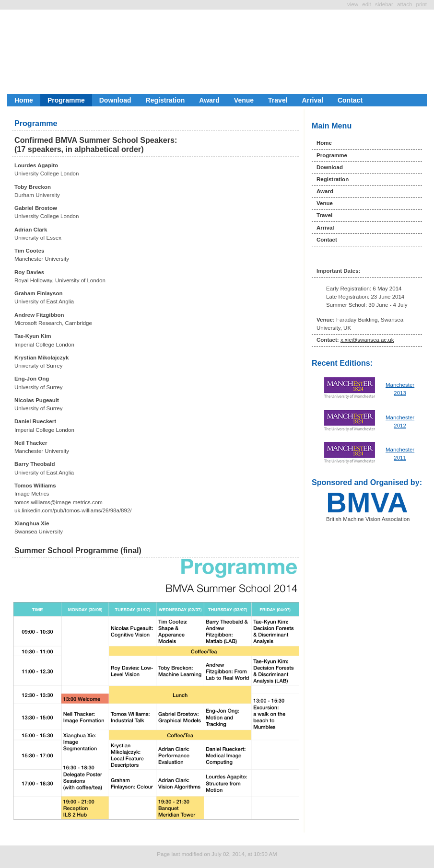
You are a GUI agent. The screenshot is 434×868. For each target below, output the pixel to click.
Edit (367, 4)
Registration (165, 100)
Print (422, 4)
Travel (278, 100)
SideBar (384, 4)
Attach (405, 4)
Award (209, 100)
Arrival (313, 100)
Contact (350, 100)
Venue (244, 100)
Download (115, 100)
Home (24, 100)
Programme (66, 100)
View (353, 4)
